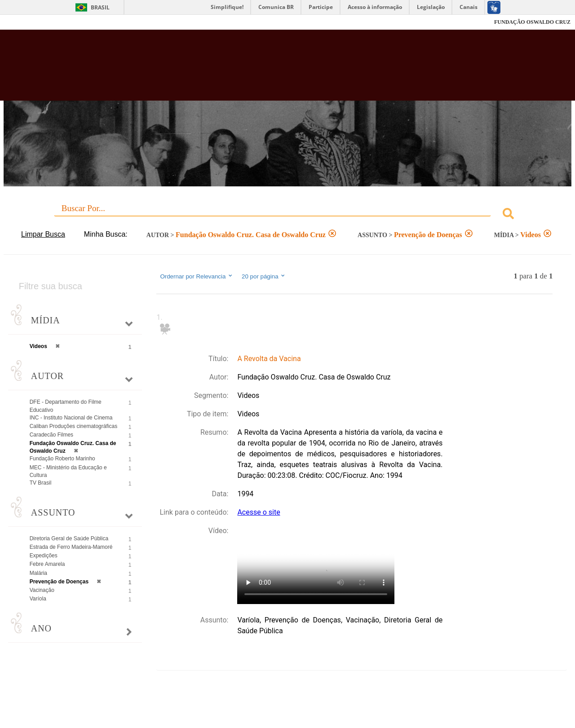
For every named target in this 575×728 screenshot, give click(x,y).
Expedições (44, 556)
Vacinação (42, 590)
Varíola (38, 599)
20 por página (264, 276)
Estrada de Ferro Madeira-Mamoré (71, 547)
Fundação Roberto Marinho (62, 459)
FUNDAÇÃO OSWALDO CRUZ (532, 22)
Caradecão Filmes (51, 435)
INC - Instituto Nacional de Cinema (71, 418)
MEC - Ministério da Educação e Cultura (68, 471)
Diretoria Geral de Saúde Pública (69, 538)
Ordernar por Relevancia (197, 276)
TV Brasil (41, 483)
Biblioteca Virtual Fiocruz (252, 70)
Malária (38, 573)
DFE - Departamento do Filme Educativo (66, 406)
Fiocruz (27, 22)
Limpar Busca (43, 234)
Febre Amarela (47, 564)
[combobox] (288, 215)
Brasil (100, 7)
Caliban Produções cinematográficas (73, 426)
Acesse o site (259, 512)
